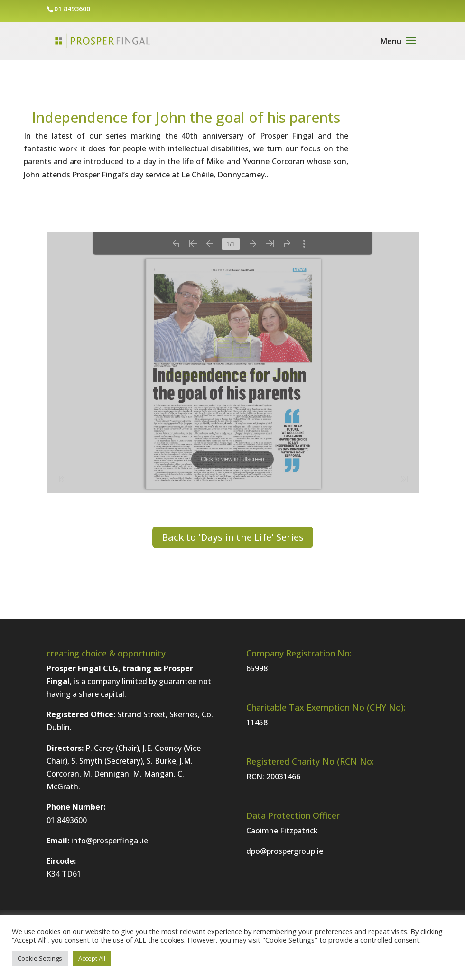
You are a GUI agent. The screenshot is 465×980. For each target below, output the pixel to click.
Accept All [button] (92, 958)
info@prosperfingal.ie (110, 841)
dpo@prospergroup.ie (285, 851)
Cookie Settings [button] (40, 958)
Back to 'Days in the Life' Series (233, 537)
